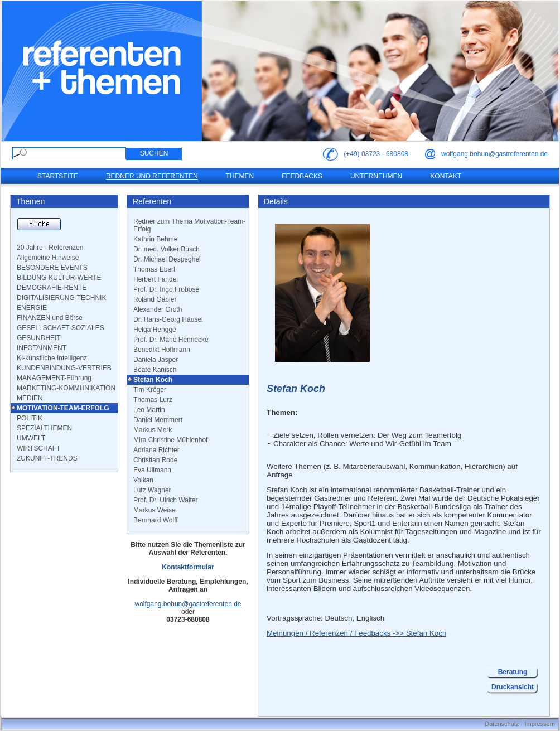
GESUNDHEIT (39, 338)
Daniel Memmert (158, 420)
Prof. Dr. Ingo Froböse (166, 289)
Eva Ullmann (152, 470)
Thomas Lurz (153, 400)
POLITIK (30, 418)
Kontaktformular (188, 567)
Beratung (513, 672)
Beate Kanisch (155, 370)
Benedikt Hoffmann (162, 350)
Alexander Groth (158, 309)
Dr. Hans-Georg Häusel (168, 319)
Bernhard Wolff (156, 520)
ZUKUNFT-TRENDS (47, 458)
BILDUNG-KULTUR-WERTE (59, 278)
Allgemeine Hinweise (48, 258)
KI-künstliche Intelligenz (52, 358)
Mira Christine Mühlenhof (170, 440)
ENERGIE (32, 308)
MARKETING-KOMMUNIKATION (66, 388)
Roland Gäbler (155, 299)
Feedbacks (302, 176)
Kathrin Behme (155, 239)
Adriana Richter (156, 450)
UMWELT (31, 438)
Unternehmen (376, 176)
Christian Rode (155, 460)
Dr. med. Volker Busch (166, 249)
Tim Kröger (150, 390)
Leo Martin (149, 410)
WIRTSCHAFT (38, 448)
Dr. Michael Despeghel (167, 259)
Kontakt (446, 176)
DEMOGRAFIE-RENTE (52, 288)
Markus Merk (153, 430)
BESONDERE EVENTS (52, 268)
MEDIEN (30, 398)
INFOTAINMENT (42, 348)
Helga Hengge (155, 330)
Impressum (539, 724)
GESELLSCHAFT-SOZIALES (61, 328)
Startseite (58, 176)
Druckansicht (513, 687)
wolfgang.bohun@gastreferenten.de (494, 154)
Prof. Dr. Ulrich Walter (166, 500)
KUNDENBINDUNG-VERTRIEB (64, 368)
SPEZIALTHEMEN (44, 428)
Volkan (143, 480)
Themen (240, 176)
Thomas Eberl (154, 269)
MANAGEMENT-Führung (54, 378)
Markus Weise (155, 510)
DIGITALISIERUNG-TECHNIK (61, 298)
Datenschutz (502, 724)
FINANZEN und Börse (50, 318)
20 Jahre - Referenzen (50, 248)
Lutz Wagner (152, 490)
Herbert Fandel (156, 279)
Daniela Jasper (156, 360)
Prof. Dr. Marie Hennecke (171, 340)
